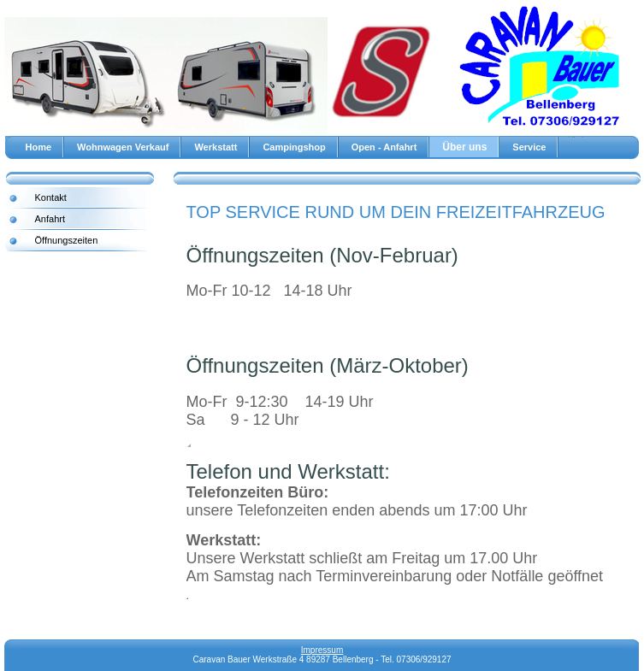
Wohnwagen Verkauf (123, 147)
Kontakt (51, 197)
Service (529, 147)
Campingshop (294, 147)
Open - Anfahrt (384, 147)
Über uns (464, 147)
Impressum (322, 650)
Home (39, 147)
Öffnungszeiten (67, 240)
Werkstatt (216, 147)
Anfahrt (50, 219)
